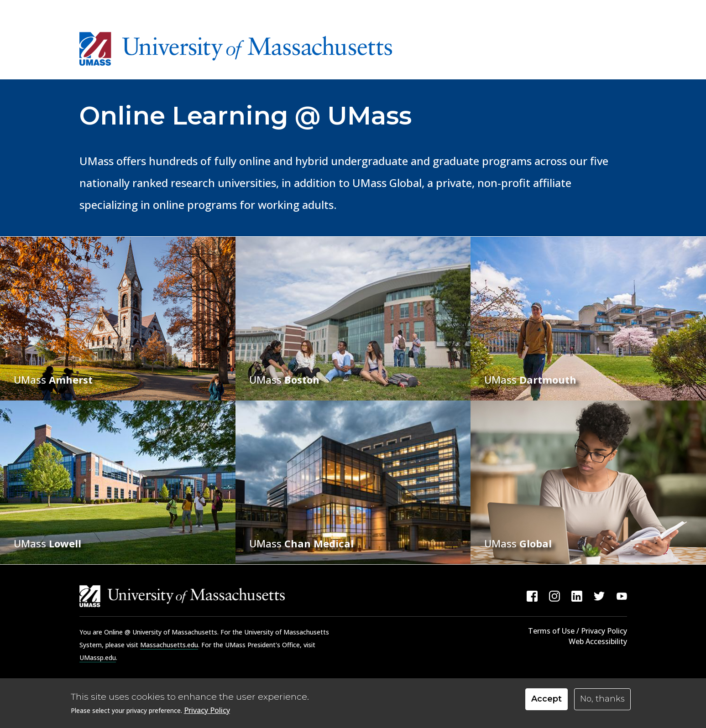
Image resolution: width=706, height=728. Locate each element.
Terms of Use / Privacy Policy (578, 631)
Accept (546, 701)
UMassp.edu (98, 658)
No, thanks (602, 701)
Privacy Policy (207, 712)
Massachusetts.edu (169, 645)
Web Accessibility (598, 641)
